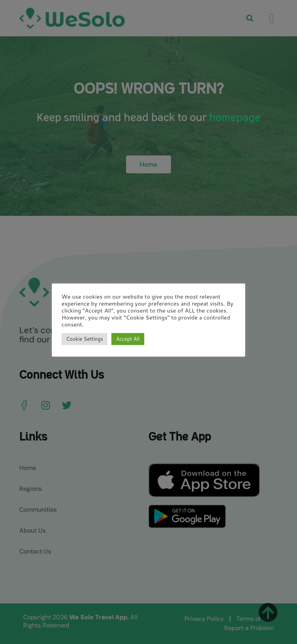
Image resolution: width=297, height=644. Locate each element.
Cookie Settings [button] (84, 339)
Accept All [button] (128, 339)
